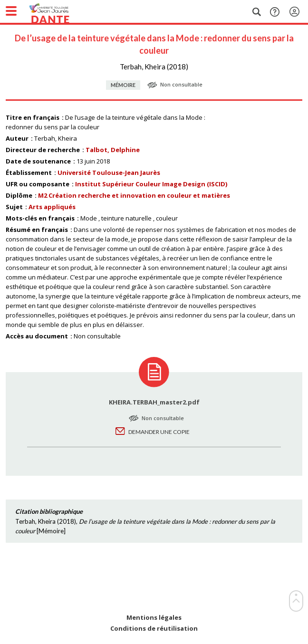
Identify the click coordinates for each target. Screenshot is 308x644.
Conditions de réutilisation (154, 629)
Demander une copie (159, 432)
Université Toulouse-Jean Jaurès (109, 173)
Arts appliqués (52, 207)
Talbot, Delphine (113, 150)
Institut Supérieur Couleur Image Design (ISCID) (151, 184)
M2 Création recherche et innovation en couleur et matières (134, 195)
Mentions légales (154, 618)
